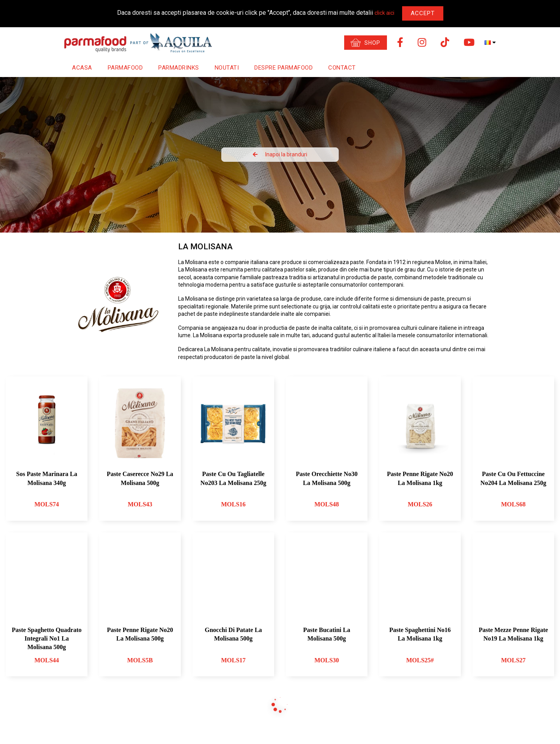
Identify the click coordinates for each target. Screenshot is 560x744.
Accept (423, 13)
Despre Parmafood (283, 68)
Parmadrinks (179, 68)
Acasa (82, 68)
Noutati (227, 68)
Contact (342, 68)
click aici (384, 13)
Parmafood (125, 68)
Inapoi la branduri (280, 154)
